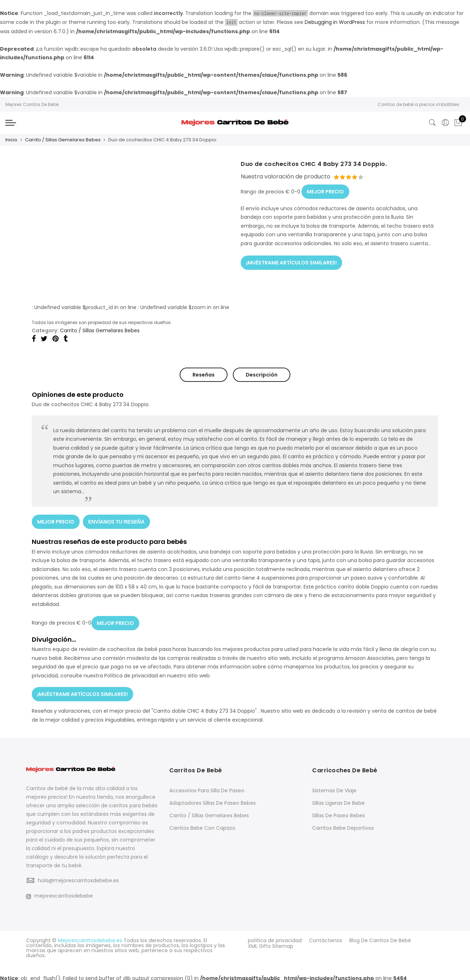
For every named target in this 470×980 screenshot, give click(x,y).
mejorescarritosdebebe (59, 893)
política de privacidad (275, 938)
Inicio (11, 140)
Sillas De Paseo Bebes (339, 813)
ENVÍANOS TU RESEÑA (117, 521)
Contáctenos (326, 938)
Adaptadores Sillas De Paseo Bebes (212, 800)
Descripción (262, 374)
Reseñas (204, 374)
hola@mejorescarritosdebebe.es (78, 878)
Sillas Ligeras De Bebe (338, 800)
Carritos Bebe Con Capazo (202, 825)
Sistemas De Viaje (334, 788)
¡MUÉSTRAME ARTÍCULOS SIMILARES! (291, 261)
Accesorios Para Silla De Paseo (207, 788)
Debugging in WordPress (335, 22)
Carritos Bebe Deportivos (343, 825)
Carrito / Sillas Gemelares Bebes (63, 140)
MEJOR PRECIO (325, 190)
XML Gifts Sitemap (271, 943)
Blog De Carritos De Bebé (380, 938)
